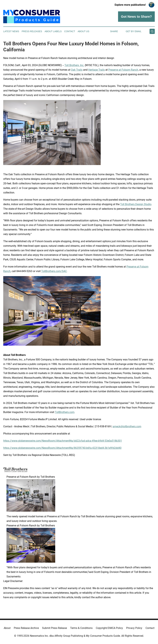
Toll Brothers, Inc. (74, 65)
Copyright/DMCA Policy (109, 628)
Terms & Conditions (81, 628)
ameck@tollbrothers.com (127, 426)
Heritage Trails (96, 70)
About (7, 628)
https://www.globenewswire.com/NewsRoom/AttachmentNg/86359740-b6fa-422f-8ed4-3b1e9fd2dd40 (62, 448)
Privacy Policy (134, 628)
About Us (83, 31)
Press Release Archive (26, 628)
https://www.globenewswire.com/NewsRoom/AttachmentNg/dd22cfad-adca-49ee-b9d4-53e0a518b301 (63, 441)
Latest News (11, 31)
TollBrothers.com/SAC (54, 271)
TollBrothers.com (65, 412)
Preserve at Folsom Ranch (123, 70)
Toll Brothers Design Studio (136, 204)
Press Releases (32, 31)
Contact (70, 31)
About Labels (53, 31)
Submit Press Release (54, 628)
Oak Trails (77, 70)
